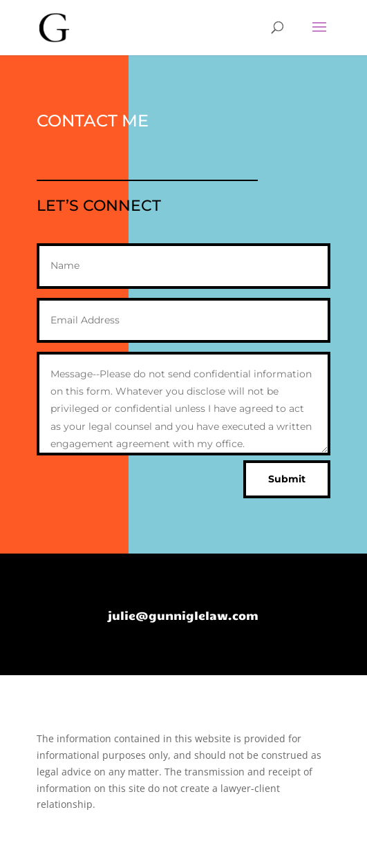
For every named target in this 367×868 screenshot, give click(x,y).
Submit (287, 479)
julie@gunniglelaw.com (183, 615)
